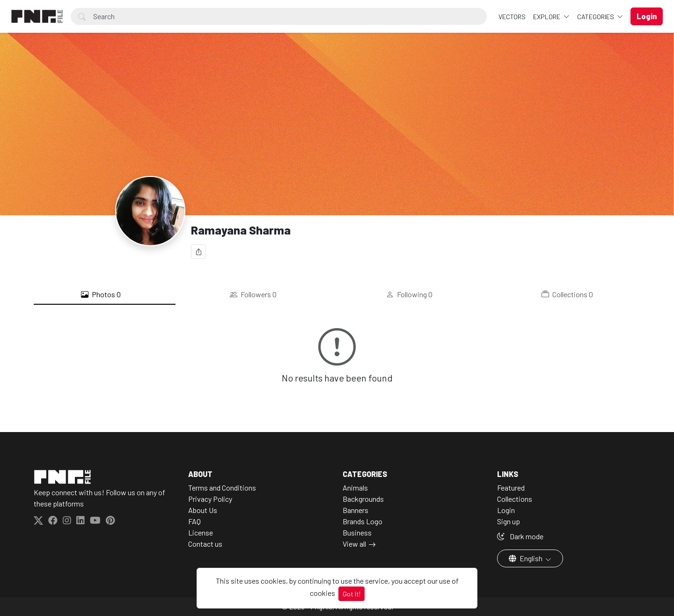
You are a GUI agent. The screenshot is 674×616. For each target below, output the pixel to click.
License (201, 532)
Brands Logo (363, 521)
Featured (511, 488)
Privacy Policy (210, 499)
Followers (253, 294)
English (526, 558)
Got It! (352, 594)
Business (357, 532)
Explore (547, 17)
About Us (203, 510)
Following (409, 294)
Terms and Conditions (222, 488)
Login (506, 510)
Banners (355, 510)
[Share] (198, 252)
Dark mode (520, 536)
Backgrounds (363, 499)
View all (354, 544)
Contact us (205, 544)
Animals (355, 488)
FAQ (194, 521)
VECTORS (512, 17)
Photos (101, 294)
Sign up (509, 521)
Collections (567, 294)
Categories (596, 17)
